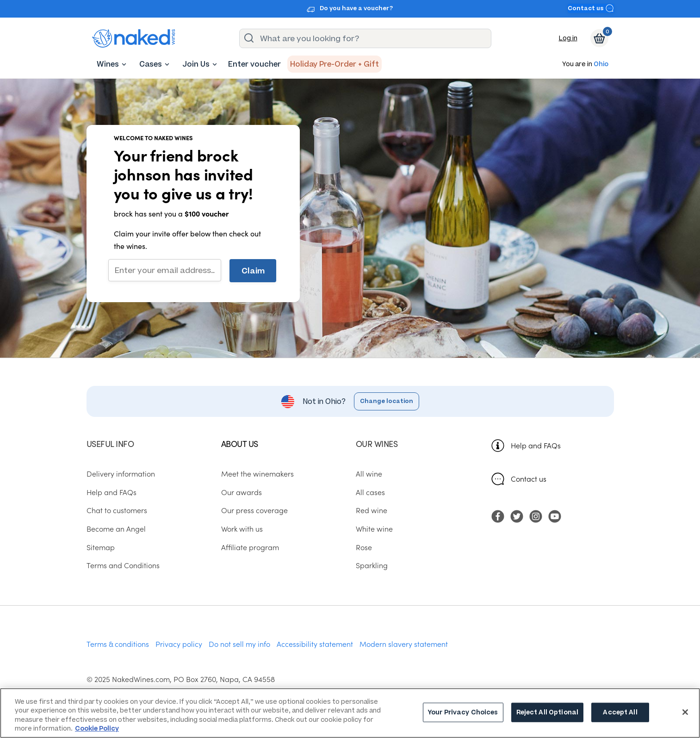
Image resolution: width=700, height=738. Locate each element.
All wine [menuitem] (369, 473)
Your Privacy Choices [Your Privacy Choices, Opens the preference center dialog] (463, 712)
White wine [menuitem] (374, 528)
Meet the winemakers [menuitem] (257, 473)
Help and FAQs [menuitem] (112, 492)
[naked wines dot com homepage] (134, 38)
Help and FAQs (536, 445)
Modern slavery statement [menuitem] (404, 644)
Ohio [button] (601, 65)
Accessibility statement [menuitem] (315, 644)
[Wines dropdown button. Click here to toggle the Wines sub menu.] (124, 64)
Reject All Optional (547, 712)
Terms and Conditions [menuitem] (123, 565)
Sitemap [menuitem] (101, 547)
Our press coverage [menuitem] (254, 510)
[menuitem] (108, 64)
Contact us (591, 8)
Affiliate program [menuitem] (250, 547)
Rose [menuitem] (364, 547)
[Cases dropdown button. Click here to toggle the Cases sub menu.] (167, 64)
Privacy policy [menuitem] (179, 644)
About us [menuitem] (240, 443)
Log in (568, 38)
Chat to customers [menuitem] (117, 510)
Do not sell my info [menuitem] (239, 644)
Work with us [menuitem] (242, 528)
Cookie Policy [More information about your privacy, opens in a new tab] (97, 729)
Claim (253, 271)
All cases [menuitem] (370, 492)
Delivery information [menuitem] (121, 473)
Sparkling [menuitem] (372, 565)
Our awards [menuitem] (242, 492)
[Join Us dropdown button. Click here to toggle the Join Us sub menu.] (215, 64)
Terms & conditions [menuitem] (118, 644)
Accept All (620, 712)
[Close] (685, 712)
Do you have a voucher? (356, 8)
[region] (350, 713)
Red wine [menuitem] (372, 510)
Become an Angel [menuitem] (116, 528)
